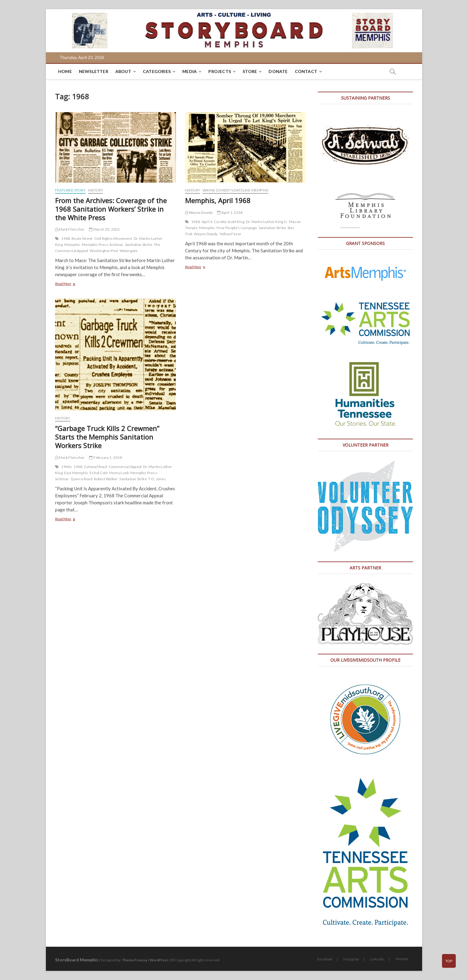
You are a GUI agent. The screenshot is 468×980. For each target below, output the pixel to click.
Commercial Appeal (125, 467)
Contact (306, 71)
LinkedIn (377, 959)
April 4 (207, 222)
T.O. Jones (157, 479)
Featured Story (70, 190)
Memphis (72, 245)
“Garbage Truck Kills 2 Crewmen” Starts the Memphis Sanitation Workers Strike (107, 437)
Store (250, 71)
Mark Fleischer (70, 229)
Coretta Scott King (229, 222)
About (123, 71)
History (96, 190)
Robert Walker (106, 479)
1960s (67, 467)
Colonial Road (95, 467)
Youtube (402, 959)
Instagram (351, 959)
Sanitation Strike (139, 245)
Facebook (325, 959)
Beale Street (82, 238)
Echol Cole (99, 473)
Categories (157, 71)
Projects (220, 71)
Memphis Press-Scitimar (102, 245)
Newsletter (94, 71)
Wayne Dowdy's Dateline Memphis (235, 190)
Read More (71, 284)
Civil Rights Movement (113, 238)
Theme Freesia (135, 960)
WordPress (159, 960)
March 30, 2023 (104, 229)
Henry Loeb (119, 473)
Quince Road (82, 479)
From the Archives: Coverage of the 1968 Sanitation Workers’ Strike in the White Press (111, 209)
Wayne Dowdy (199, 212)
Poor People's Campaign (237, 228)
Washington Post (104, 251)
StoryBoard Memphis (77, 960)
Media (189, 71)
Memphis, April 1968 (218, 200)
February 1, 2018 (106, 457)
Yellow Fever (230, 234)
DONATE (278, 71)
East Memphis (76, 473)
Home (65, 71)
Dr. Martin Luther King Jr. (267, 222)
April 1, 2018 (230, 212)
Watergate (128, 251)
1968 (66, 238)
